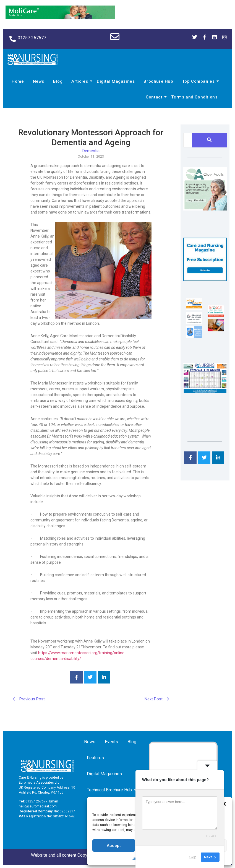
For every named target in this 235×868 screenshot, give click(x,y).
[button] (224, 804)
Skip (193, 857)
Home (18, 81)
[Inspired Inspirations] (216, 330)
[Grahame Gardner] (194, 323)
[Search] (188, 140)
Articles (80, 81)
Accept (114, 846)
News (39, 81)
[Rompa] (205, 209)
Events (111, 742)
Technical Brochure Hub (110, 790)
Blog (58, 81)
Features (95, 758)
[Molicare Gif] (60, 18)
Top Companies (199, 81)
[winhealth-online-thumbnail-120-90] (194, 309)
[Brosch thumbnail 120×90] (216, 316)
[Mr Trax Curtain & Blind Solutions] (194, 337)
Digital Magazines (116, 81)
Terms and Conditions (194, 97)
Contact (155, 97)
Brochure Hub (158, 81)
